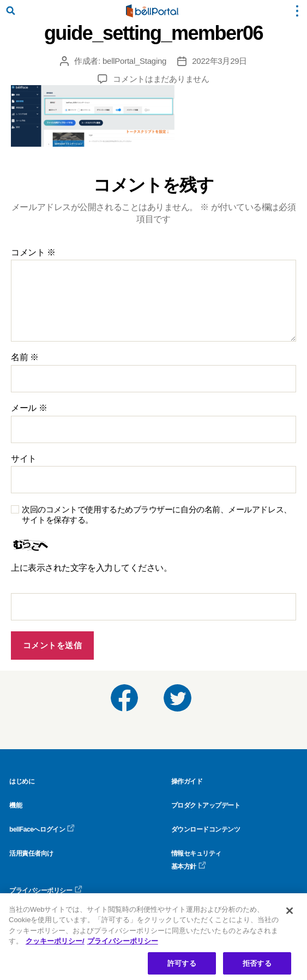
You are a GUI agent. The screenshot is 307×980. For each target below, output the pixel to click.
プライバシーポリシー (46, 891)
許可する (182, 966)
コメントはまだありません (161, 79)
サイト (24, 459)
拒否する (257, 966)
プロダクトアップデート (206, 805)
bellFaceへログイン (42, 829)
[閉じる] (290, 913)
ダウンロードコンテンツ (206, 829)
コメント (33, 252)
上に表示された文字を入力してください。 (91, 568)
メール (29, 408)
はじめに (22, 781)
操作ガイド (187, 781)
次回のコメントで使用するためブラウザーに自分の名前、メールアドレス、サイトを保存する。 (157, 515)
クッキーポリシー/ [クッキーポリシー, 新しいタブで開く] (55, 944)
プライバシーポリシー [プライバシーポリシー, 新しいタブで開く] (123, 944)
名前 (25, 357)
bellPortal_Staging (134, 61)
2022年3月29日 (219, 61)
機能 (16, 805)
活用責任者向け (31, 853)
